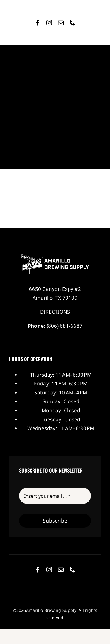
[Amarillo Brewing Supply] (55, 256)
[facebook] (38, 23)
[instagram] (49, 23)
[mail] (61, 23)
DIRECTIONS (55, 312)
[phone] (72, 23)
